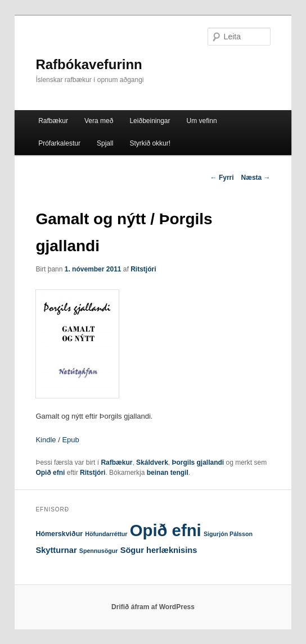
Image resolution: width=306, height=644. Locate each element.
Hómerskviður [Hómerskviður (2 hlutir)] (59, 534)
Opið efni (50, 473)
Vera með (99, 121)
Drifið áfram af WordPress (153, 607)
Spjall (105, 143)
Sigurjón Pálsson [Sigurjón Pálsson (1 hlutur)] (228, 534)
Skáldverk (152, 462)
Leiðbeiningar (150, 121)
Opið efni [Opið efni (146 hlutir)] (166, 530)
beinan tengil (168, 473)
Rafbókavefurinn (89, 64)
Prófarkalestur (59, 143)
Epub (70, 440)
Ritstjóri (143, 269)
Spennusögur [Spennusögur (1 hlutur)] (99, 551)
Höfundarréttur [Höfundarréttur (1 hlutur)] (106, 534)
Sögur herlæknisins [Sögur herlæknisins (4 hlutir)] (159, 550)
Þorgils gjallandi (198, 462)
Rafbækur (53, 121)
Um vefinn (202, 121)
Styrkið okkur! (150, 143)
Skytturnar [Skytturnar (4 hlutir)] (56, 550)
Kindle (46, 440)
